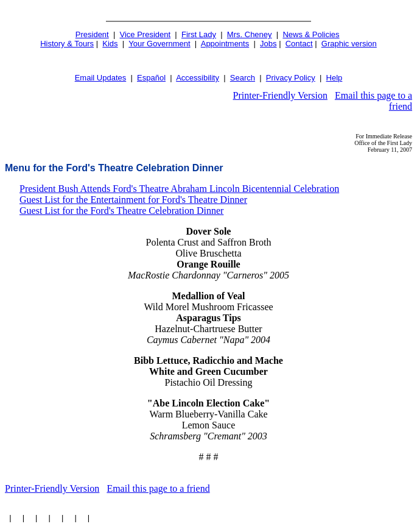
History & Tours (67, 44)
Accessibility (198, 78)
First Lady (199, 34)
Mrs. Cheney (250, 34)
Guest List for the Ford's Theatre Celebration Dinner (121, 211)
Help (335, 78)
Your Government (159, 44)
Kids (110, 44)
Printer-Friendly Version (280, 95)
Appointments (225, 44)
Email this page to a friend (158, 488)
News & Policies (311, 34)
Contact (299, 44)
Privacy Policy (291, 78)
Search (243, 78)
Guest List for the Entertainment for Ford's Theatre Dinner (133, 200)
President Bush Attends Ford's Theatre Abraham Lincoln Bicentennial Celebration (179, 189)
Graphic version (349, 44)
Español (151, 78)
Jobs (268, 44)
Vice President (145, 34)
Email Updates (101, 78)
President (92, 34)
